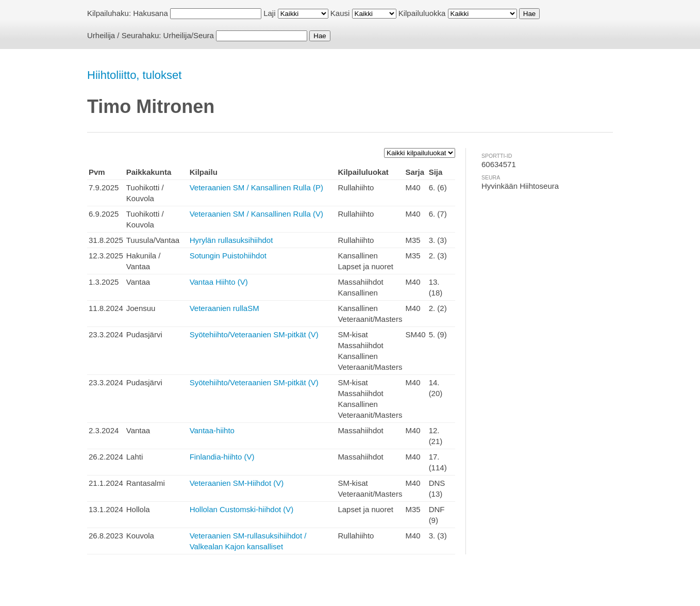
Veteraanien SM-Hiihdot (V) (237, 483)
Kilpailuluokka (422, 13)
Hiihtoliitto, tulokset (134, 75)
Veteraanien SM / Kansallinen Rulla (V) (256, 214)
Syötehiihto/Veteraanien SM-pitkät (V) (254, 334)
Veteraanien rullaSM (224, 308)
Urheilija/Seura (189, 35)
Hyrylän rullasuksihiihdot (231, 240)
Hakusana (151, 13)
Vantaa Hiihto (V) (219, 282)
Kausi (340, 13)
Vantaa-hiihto (212, 430)
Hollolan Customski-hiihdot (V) (242, 509)
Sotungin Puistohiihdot (228, 256)
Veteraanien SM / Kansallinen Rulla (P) (256, 187)
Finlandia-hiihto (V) (222, 457)
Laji (269, 13)
